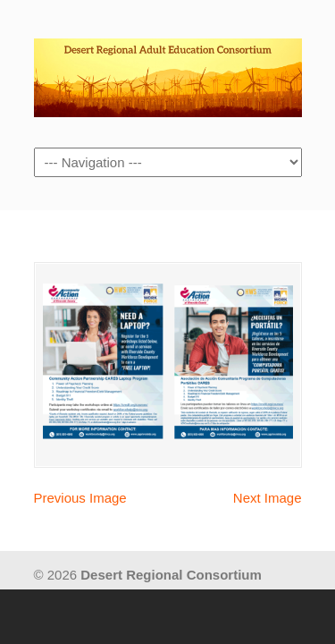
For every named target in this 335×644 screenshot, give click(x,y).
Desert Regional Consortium (168, 72)
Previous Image (80, 498)
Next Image (268, 498)
